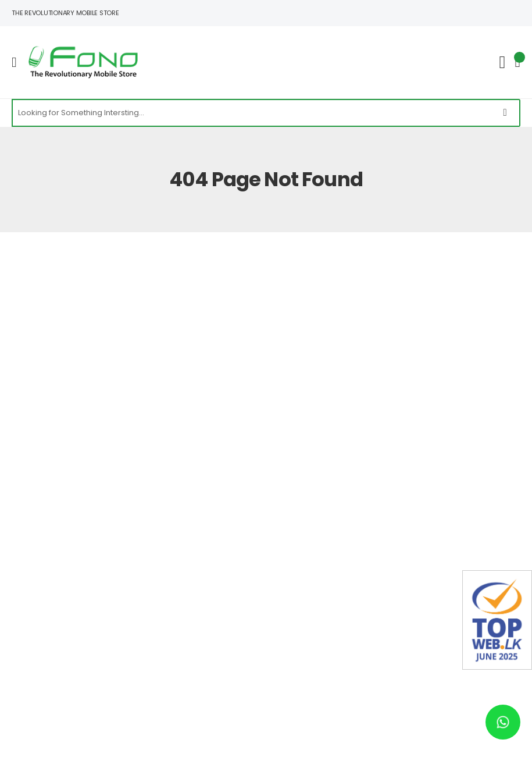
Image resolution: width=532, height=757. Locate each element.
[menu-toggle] (14, 62)
